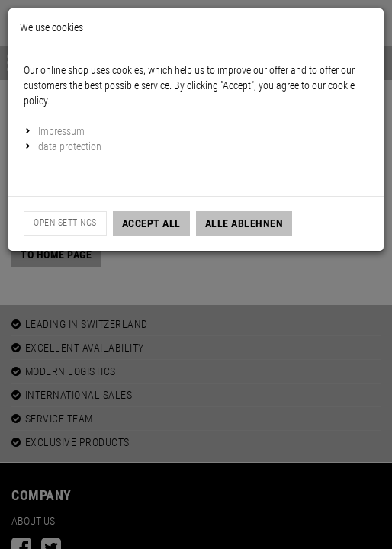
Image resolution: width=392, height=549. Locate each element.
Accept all (151, 223)
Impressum (61, 131)
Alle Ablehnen (244, 223)
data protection (70, 146)
